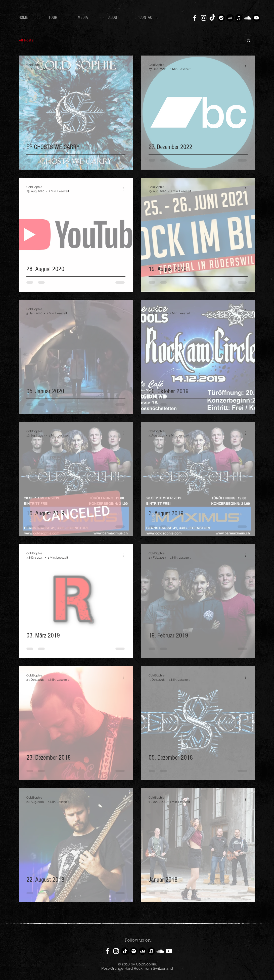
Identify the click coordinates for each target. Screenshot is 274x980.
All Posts (26, 40)
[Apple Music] (239, 18)
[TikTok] (212, 18)
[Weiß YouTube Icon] (169, 951)
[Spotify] (221, 18)
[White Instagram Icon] (204, 18)
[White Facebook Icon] (195, 18)
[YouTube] (256, 18)
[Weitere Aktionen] (125, 67)
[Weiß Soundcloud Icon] (248, 18)
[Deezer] (230, 18)
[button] (249, 41)
